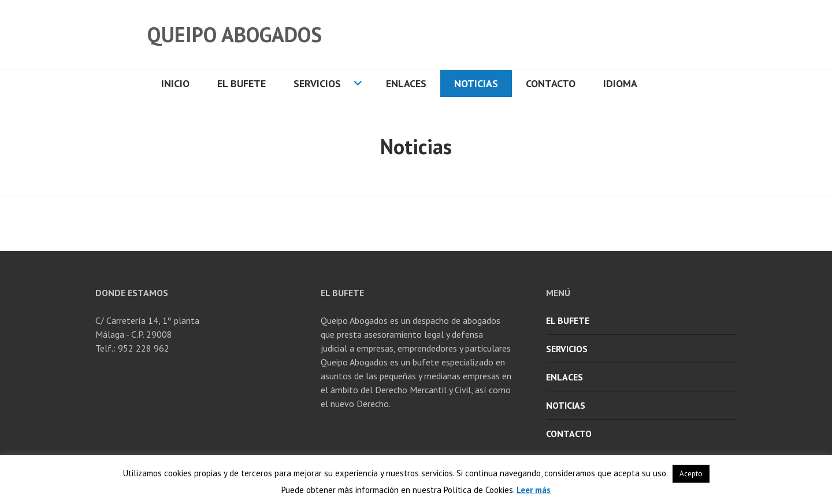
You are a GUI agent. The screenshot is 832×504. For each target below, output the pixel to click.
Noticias (476, 83)
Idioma (620, 83)
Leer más (534, 490)
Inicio (175, 83)
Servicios (317, 83)
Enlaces (406, 83)
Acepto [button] (691, 474)
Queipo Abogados (235, 34)
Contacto (551, 83)
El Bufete (242, 83)
